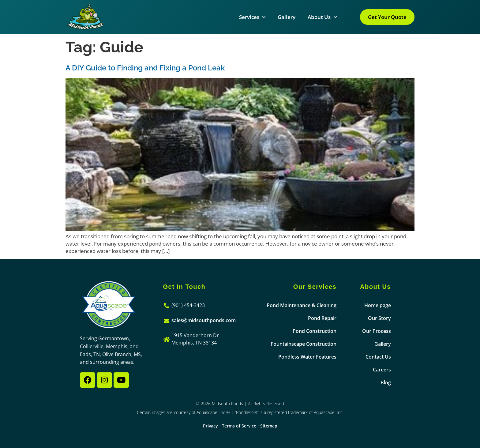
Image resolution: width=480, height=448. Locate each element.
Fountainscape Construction (304, 344)
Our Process (377, 331)
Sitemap (269, 426)
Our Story (379, 318)
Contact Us (378, 357)
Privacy (210, 426)
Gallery (287, 17)
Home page (378, 305)
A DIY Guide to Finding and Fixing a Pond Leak (145, 68)
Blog (386, 382)
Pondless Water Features (307, 357)
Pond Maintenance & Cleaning (302, 305)
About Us (322, 17)
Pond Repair (322, 318)
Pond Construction (315, 331)
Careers (382, 370)
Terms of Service (239, 426)
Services (252, 17)
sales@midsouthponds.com (204, 320)
